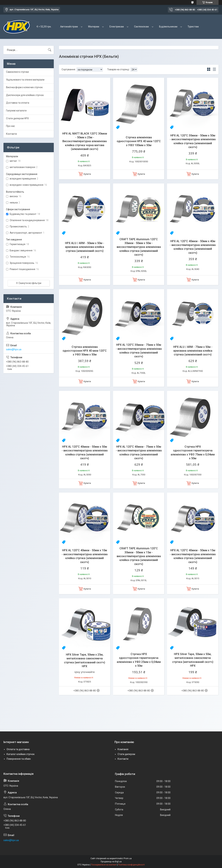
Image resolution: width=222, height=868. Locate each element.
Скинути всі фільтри (30, 283)
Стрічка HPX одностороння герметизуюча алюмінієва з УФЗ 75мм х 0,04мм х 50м (193, 452)
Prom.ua (128, 858)
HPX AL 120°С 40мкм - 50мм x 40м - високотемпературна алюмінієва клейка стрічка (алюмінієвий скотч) (193, 247)
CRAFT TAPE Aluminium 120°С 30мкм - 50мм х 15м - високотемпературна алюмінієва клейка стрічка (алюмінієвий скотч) (139, 556)
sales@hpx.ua (14, 349)
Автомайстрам (69, 27)
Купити (87, 174)
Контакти (11, 134)
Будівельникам (168, 27)
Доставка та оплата (18, 103)
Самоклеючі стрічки (17, 72)
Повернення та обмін (19, 759)
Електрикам (117, 27)
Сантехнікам (141, 27)
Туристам (193, 27)
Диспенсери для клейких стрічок (25, 95)
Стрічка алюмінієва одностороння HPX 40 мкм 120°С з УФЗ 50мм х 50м (85, 351)
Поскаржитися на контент (104, 865)
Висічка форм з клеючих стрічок (24, 87)
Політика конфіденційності (131, 865)
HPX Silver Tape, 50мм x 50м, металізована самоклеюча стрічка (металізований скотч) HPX (193, 660)
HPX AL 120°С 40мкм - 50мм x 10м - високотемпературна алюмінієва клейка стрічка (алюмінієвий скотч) (85, 556)
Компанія (123, 749)
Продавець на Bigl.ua (111, 862)
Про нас (10, 126)
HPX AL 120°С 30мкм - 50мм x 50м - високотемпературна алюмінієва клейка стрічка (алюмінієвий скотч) (193, 141)
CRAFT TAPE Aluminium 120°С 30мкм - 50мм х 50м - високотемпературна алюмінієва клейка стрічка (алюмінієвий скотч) (139, 247)
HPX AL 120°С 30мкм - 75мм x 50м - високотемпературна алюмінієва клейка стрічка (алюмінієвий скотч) (139, 351)
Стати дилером (126, 754)
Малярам (94, 27)
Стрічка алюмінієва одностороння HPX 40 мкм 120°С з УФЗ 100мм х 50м (139, 141)
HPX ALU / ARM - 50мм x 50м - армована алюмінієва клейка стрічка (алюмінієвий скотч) (85, 247)
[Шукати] (50, 50)
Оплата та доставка (18, 749)
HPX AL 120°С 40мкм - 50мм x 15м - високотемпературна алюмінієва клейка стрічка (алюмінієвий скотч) (193, 556)
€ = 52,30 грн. (44, 27)
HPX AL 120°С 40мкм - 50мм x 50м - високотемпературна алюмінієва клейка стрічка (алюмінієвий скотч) (85, 452)
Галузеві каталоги (16, 111)
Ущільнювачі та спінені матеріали (25, 80)
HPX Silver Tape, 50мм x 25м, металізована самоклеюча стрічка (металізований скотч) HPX (85, 660)
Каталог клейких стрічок (21, 754)
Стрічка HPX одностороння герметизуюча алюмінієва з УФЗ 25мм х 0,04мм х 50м (139, 660)
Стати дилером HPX (17, 118)
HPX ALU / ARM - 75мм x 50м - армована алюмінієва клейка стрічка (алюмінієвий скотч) (193, 351)
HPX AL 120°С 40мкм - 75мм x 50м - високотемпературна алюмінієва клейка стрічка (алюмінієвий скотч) (139, 452)
